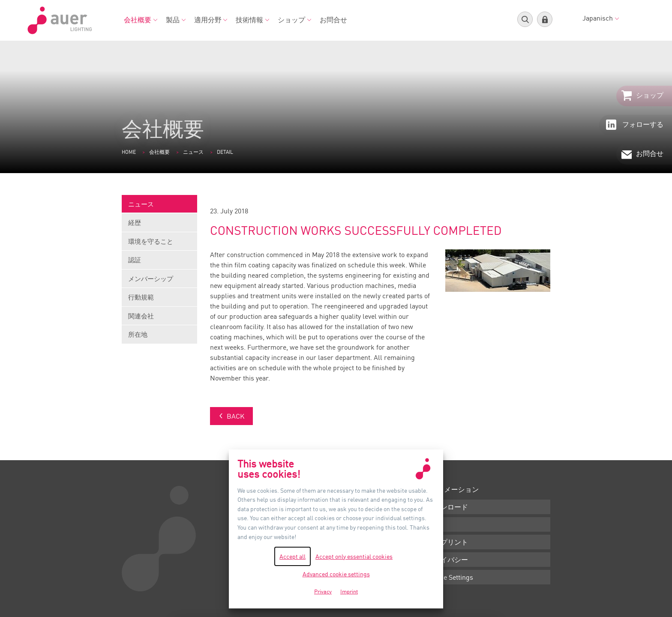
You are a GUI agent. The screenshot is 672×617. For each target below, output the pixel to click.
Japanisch (601, 18)
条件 (434, 524)
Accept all (292, 556)
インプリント (447, 542)
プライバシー (447, 560)
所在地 (138, 334)
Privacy (323, 591)
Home (129, 152)
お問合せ (333, 20)
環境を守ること (159, 244)
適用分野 (211, 20)
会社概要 (141, 20)
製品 (176, 20)
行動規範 (159, 300)
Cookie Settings (450, 577)
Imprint (349, 591)
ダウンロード (447, 507)
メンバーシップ (159, 281)
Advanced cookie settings (336, 574)
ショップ (294, 20)
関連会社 (159, 319)
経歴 (159, 225)
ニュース (193, 152)
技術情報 (252, 20)
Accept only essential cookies (354, 556)
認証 (159, 262)
